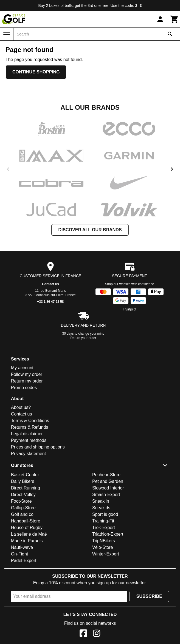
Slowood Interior (108, 488)
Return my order (27, 381)
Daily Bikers (22, 481)
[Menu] (7, 34)
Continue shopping (36, 72)
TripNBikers (104, 541)
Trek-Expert (104, 528)
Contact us (50, 284)
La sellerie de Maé (29, 534)
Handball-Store (26, 521)
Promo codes (24, 388)
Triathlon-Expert (108, 534)
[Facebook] (83, 634)
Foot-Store (21, 501)
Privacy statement (28, 454)
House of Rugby (27, 528)
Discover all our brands (90, 230)
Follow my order (27, 374)
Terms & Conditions (30, 421)
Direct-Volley (23, 495)
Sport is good (105, 514)
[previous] (8, 169)
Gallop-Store (23, 508)
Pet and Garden (108, 481)
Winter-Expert (106, 554)
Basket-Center (25, 475)
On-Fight (19, 554)
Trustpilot (130, 309)
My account (22, 368)
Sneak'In (101, 501)
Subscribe (149, 596)
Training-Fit (103, 521)
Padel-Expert (24, 561)
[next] (172, 169)
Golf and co (22, 514)
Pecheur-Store (106, 475)
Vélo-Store (103, 547)
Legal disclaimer (27, 434)
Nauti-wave (22, 547)
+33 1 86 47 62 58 (50, 302)
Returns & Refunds (29, 427)
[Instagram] (97, 634)
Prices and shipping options (38, 447)
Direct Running (26, 488)
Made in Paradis (27, 541)
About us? (21, 407)
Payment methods (29, 440)
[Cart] (175, 19)
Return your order (83, 338)
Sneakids (101, 508)
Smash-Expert (106, 495)
